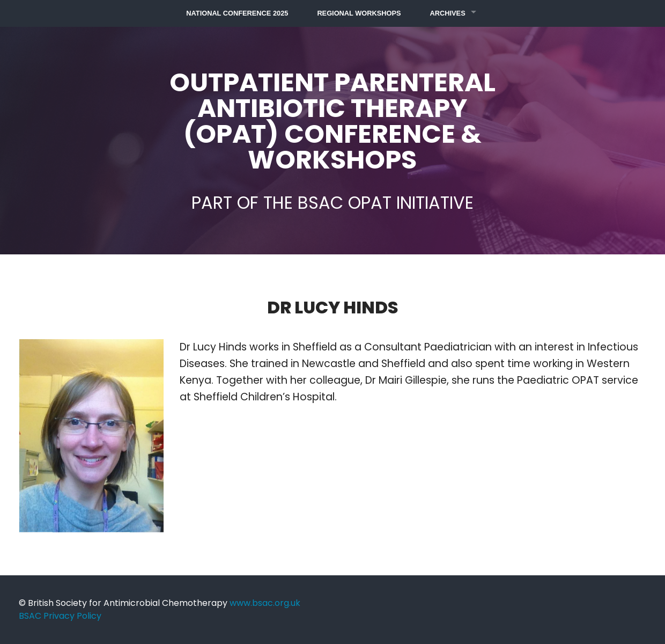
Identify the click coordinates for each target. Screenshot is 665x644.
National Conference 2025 (237, 13)
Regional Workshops (359, 13)
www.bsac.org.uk (265, 603)
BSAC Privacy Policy (60, 616)
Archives (448, 13)
